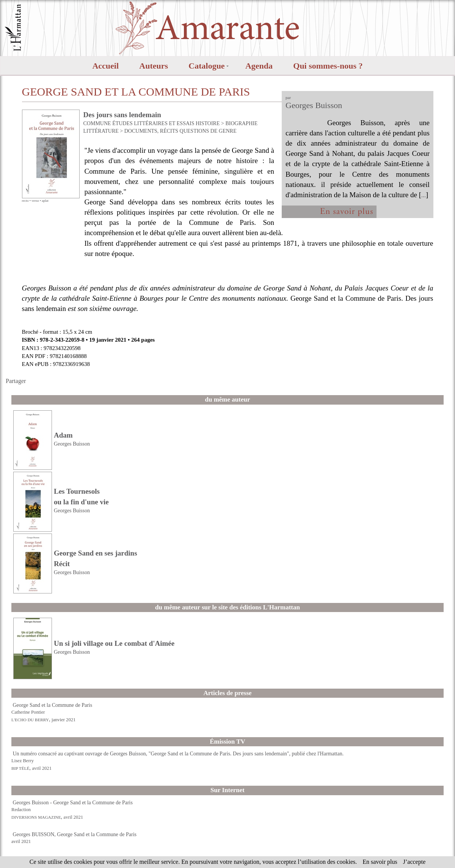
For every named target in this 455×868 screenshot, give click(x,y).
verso (35, 201)
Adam (63, 435)
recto (25, 201)
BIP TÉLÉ (20, 768)
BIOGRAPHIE (241, 123)
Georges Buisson (314, 105)
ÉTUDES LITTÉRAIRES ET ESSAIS (153, 123)
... (424, 195)
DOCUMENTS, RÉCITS (151, 131)
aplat (45, 201)
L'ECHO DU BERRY (30, 720)
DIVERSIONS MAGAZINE (36, 817)
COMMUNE (97, 123)
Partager (16, 381)
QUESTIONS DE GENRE (208, 131)
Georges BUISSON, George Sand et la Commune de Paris (75, 834)
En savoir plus (380, 862)
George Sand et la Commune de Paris (53, 705)
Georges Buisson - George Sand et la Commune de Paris (73, 803)
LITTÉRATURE (101, 131)
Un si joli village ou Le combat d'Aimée (114, 643)
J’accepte (414, 862)
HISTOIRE (208, 123)
